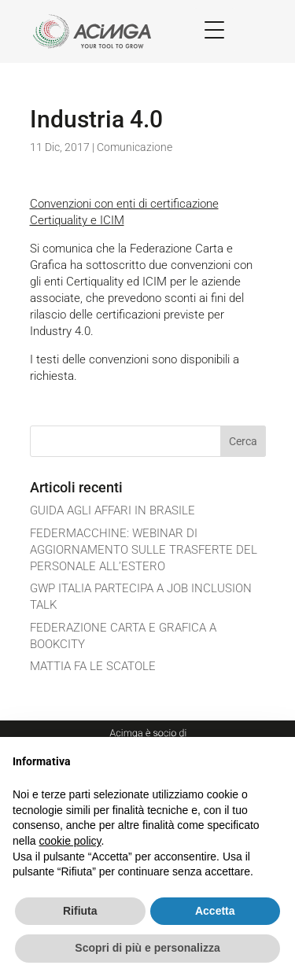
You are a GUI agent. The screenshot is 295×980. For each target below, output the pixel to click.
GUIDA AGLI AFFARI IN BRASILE (112, 510)
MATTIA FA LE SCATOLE (93, 666)
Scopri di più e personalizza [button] (147, 948)
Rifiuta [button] (80, 911)
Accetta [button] (215, 911)
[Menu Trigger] (214, 29)
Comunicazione (135, 147)
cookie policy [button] (70, 841)
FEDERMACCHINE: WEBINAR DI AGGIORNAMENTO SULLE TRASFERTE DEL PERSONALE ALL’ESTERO (144, 550)
